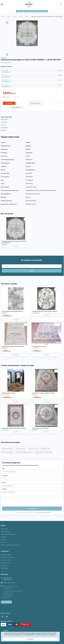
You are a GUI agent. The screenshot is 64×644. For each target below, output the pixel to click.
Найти (32, 271)
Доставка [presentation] (4, 122)
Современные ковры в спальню (24, 452)
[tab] (32, 117)
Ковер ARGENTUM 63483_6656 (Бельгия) (12, 311)
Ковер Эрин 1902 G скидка (39, 347)
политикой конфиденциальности (43, 512)
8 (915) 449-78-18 (7, 579)
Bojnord (27, 17)
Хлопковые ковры (21, 449)
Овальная (32, 170)
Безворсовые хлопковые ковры (44, 452)
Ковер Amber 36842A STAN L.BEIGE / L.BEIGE (14, 428)
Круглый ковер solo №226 (9, 393)
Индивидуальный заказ (7, 557)
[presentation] (15, 501)
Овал (27, 170)
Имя (3, 469)
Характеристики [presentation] (6, 117)
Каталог (20, 11)
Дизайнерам (4, 568)
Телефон (5, 476)
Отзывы (3, 537)
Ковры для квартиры (7, 452)
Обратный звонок (6, 602)
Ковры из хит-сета (33, 449)
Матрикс (21, 17)
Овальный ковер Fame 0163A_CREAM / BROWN (45, 311)
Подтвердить (30, 639)
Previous (7, 22)
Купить (10, 103)
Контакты (4, 540)
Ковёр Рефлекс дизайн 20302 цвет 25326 (13, 347)
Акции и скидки (5, 532)
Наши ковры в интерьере (8, 534)
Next (7, 55)
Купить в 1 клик (35, 103)
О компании (4, 529)
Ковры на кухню (45, 449)
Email (4, 483)
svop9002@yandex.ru (9, 583)
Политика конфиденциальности (10, 545)
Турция (15, 17)
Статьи (3, 542)
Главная (3, 17)
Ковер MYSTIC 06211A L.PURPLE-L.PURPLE (43, 393)
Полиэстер (29, 153)
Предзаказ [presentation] (4, 128)
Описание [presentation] (4, 120)
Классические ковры (7, 449)
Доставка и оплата (6, 560)
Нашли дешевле (16, 107)
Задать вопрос (32, 509)
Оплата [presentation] (3, 125)
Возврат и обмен (6, 563)
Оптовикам (4, 565)
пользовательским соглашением (45, 635)
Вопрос (4, 489)
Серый (33, 163)
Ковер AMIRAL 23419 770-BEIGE (41, 428)
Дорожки (35, 11)
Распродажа (43, 11)
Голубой (28, 163)
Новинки (27, 11)
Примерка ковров (6, 555)
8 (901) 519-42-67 (7, 578)
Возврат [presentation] (4, 130)
